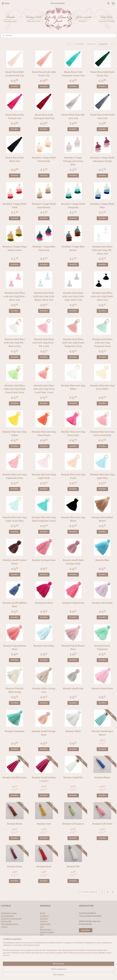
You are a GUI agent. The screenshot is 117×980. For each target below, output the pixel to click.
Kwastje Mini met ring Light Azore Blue (15, 519)
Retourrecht (6, 921)
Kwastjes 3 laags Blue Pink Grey (44, 248)
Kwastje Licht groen (73, 823)
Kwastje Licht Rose (102, 823)
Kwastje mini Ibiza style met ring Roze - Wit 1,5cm (44, 343)
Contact (4, 926)
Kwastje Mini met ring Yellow (15, 433)
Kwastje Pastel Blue (44, 645)
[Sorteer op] (105, 44)
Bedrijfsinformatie (9, 913)
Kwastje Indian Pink (73, 603)
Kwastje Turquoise (15, 731)
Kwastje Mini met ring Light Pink (44, 476)
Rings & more (46, 929)
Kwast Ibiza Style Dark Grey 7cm (102, 116)
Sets (42, 926)
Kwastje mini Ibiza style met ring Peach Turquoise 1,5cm (73, 343)
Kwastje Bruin (15, 823)
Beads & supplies (47, 932)
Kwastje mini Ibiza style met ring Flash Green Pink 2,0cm (15, 389)
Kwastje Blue (102, 560)
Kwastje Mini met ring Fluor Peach (44, 433)
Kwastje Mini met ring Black (73, 519)
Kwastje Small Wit (73, 777)
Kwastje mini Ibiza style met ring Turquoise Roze (102, 343)
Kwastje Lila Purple (102, 603)
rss (56, 976)
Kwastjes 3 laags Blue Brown (73, 248)
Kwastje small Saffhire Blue (15, 604)
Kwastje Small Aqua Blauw (102, 733)
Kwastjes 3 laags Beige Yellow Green (15, 248)
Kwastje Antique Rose (44, 560)
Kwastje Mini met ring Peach (73, 476)
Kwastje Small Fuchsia (15, 777)
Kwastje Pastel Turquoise (102, 647)
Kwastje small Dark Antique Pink (73, 562)
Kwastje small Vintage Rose (44, 733)
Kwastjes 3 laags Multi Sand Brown (44, 205)
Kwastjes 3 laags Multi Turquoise (73, 205)
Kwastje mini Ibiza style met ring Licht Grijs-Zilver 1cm (73, 296)
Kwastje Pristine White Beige (15, 690)
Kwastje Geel (44, 823)
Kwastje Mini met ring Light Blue (102, 476)
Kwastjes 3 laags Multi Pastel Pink (44, 159)
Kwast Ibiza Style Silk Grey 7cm (73, 116)
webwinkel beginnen (65, 976)
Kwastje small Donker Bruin (15, 562)
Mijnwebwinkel (87, 976)
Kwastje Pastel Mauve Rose (73, 647)
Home (43, 913)
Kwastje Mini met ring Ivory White (102, 387)
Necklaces (44, 916)
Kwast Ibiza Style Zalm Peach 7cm (44, 74)
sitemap (51, 976)
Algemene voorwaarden (11, 918)
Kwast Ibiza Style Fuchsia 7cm (15, 116)
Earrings (44, 921)
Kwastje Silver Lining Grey (44, 690)
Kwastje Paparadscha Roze (15, 647)
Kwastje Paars (15, 866)
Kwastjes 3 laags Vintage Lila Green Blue (73, 161)
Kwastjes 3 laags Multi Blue (102, 205)
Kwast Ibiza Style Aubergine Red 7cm (44, 116)
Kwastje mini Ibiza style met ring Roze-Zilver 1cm (15, 296)
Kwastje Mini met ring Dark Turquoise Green (44, 519)
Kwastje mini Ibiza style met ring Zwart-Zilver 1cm (102, 296)
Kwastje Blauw (102, 777)
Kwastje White (73, 731)
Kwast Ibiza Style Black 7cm (15, 159)
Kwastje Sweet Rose (102, 688)
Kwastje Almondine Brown (102, 519)
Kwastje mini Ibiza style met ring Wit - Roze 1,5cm (15, 343)
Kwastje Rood (44, 866)
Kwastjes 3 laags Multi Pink (15, 205)
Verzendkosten (7, 916)
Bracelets (44, 918)
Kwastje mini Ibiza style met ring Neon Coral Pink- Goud (44, 389)
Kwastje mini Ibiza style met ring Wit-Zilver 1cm (102, 250)
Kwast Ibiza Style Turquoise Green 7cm (73, 74)
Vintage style (45, 924)
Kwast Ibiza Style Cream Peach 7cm (15, 74)
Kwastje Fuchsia (44, 603)
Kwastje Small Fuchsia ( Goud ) (44, 779)
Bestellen (15, 86)
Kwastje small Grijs (73, 688)
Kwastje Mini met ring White (73, 387)
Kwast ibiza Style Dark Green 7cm (102, 74)
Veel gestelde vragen (10, 924)
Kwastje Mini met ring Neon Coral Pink (102, 433)
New (42, 935)
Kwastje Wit (73, 866)
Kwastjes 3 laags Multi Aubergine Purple (102, 159)
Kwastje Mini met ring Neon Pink (73, 433)
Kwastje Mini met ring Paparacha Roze (15, 476)
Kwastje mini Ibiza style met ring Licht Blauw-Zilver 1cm (44, 296)
